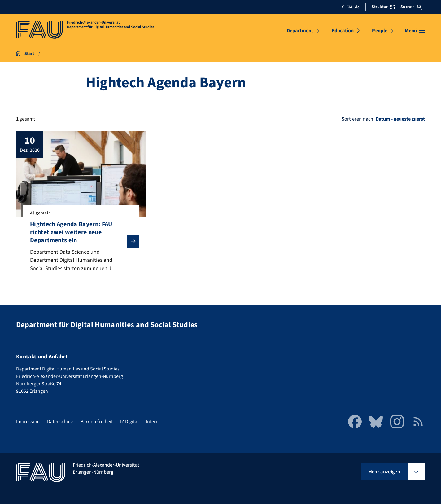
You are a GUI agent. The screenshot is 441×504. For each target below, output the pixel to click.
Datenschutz (60, 422)
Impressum (28, 422)
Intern (152, 422)
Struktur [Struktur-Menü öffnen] (383, 7)
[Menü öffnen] (415, 31)
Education (343, 31)
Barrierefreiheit (97, 422)
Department (300, 31)
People (380, 31)
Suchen (411, 7)
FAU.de (350, 7)
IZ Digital (129, 422)
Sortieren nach (357, 119)
